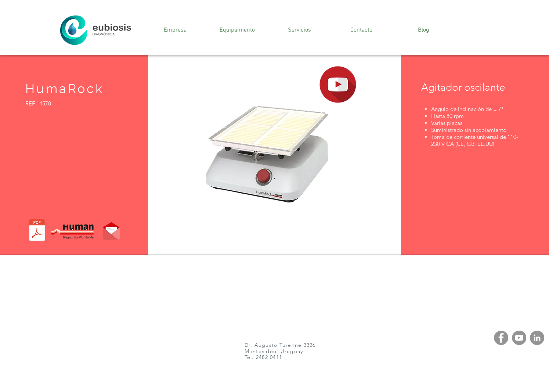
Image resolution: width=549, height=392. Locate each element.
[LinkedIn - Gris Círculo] (537, 338)
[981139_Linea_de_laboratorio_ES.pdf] (37, 231)
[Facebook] (501, 338)
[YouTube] (519, 338)
